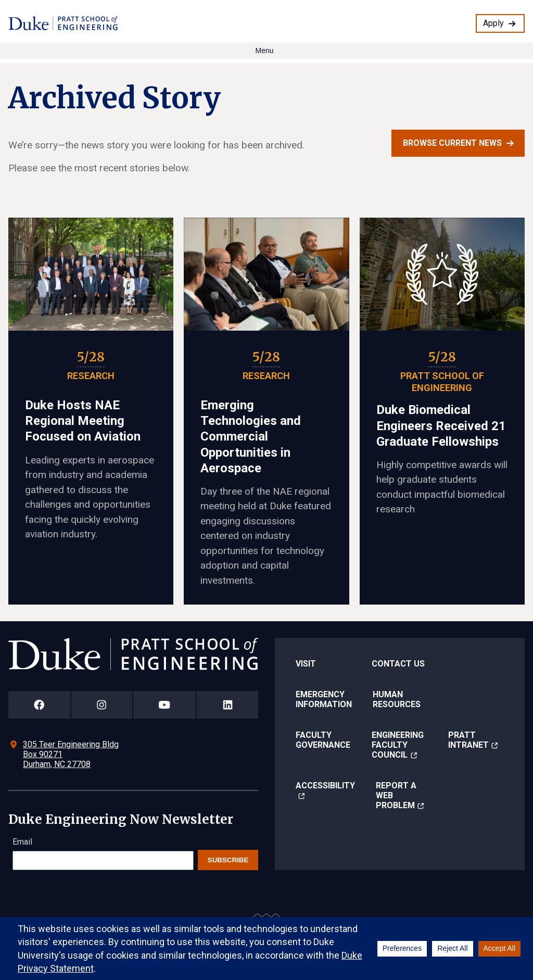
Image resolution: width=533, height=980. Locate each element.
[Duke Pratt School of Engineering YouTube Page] (165, 705)
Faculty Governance (323, 740)
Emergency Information (324, 699)
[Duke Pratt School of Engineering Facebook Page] (39, 705)
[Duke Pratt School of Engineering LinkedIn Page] (227, 705)
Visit (306, 664)
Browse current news (452, 143)
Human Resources (397, 699)
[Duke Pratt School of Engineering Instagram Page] (102, 705)
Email (22, 842)
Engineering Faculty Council (398, 745)
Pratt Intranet (468, 740)
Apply (493, 23)
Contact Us (398, 664)
